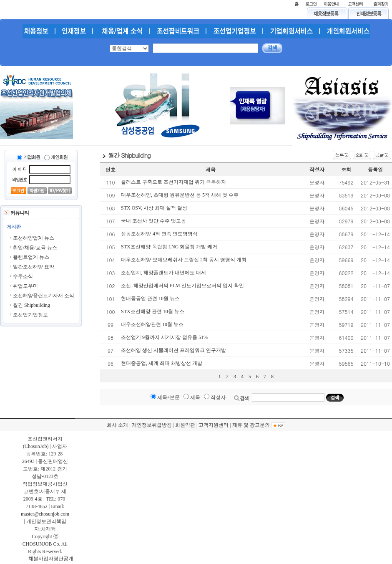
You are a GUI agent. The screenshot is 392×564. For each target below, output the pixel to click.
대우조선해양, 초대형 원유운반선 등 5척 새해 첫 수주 (180, 195)
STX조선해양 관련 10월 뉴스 (153, 311)
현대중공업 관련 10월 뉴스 (150, 298)
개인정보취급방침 (152, 425)
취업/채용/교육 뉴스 (35, 248)
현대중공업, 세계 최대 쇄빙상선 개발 (162, 363)
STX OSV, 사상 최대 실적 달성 (154, 208)
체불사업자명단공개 (51, 559)
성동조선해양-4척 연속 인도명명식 (159, 234)
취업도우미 (25, 286)
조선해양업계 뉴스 (34, 238)
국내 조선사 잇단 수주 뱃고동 (153, 221)
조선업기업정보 (30, 315)
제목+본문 (169, 397)
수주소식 (23, 276)
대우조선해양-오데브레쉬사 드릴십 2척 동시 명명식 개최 (184, 260)
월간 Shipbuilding (31, 305)
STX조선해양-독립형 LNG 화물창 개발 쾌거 (169, 247)
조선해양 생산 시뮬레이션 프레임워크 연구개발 (173, 350)
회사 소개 (117, 425)
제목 (195, 397)
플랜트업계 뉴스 (31, 257)
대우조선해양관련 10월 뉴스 (152, 324)
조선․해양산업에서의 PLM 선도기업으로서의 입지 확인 (182, 286)
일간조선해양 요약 (34, 267)
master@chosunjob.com (45, 514)
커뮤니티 (20, 213)
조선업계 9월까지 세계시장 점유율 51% (164, 337)
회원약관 (185, 425)
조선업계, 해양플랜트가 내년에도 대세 (163, 273)
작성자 (218, 397)
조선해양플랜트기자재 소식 (44, 296)
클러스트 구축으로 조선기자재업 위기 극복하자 (173, 182)
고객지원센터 (214, 425)
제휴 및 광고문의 (251, 425)
